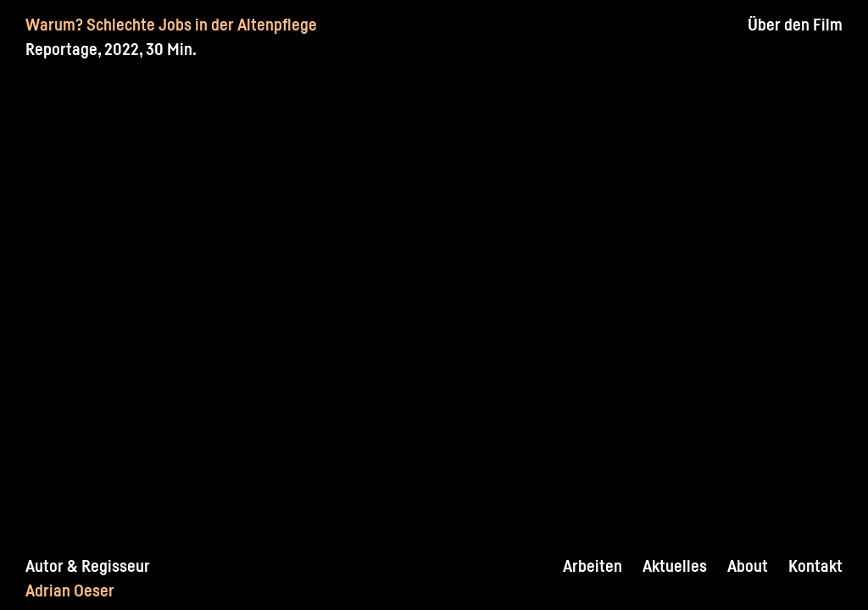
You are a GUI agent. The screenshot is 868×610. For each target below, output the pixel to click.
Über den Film (795, 25)
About (748, 566)
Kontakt (815, 566)
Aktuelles (675, 566)
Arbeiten (593, 566)
